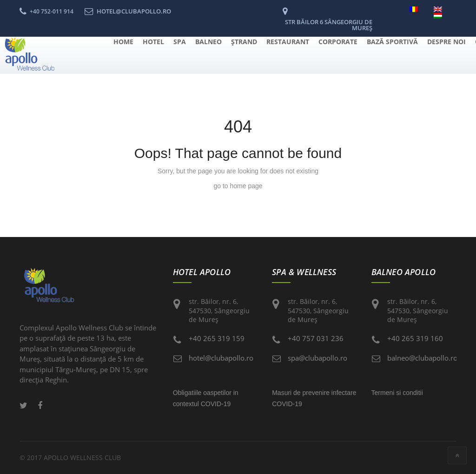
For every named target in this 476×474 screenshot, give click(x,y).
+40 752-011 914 (52, 11)
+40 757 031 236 (316, 338)
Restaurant (288, 42)
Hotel (153, 42)
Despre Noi (446, 42)
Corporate (338, 42)
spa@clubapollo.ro (317, 358)
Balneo (208, 42)
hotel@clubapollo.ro (221, 358)
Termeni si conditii (397, 393)
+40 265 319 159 (217, 338)
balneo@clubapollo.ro (422, 358)
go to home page (238, 186)
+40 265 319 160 (415, 338)
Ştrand (244, 42)
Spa (180, 42)
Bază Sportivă (392, 42)
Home (123, 42)
